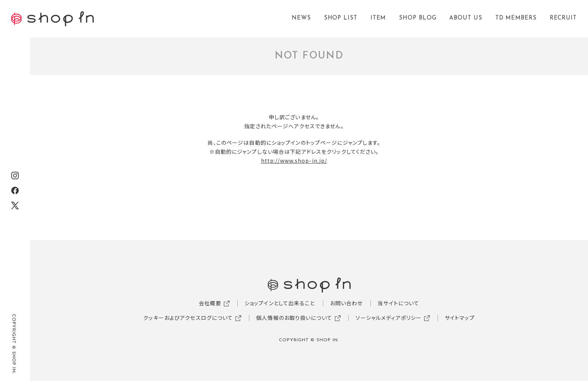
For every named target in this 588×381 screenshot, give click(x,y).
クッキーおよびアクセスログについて (188, 318)
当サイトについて (398, 303)
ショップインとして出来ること (280, 303)
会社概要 (210, 303)
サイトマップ (460, 318)
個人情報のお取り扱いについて (294, 318)
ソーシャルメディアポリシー (389, 318)
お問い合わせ (346, 303)
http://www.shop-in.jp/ (294, 160)
